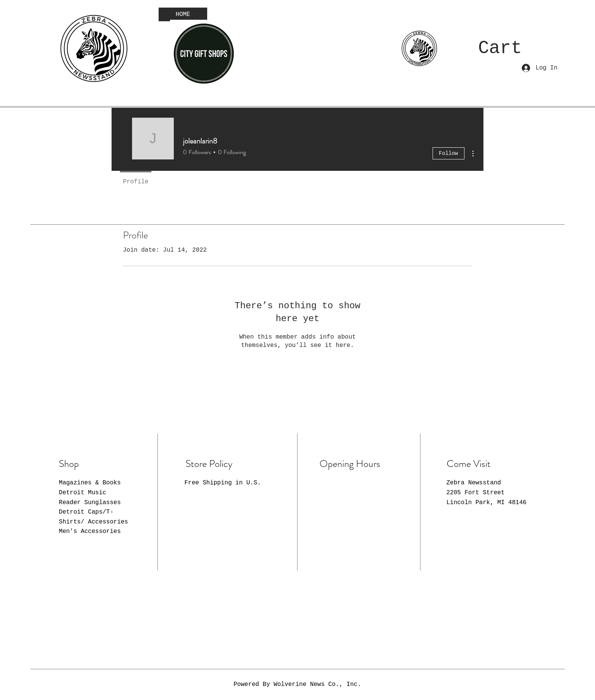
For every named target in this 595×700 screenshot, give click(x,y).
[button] (515, 47)
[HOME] (183, 14)
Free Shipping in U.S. (223, 483)
